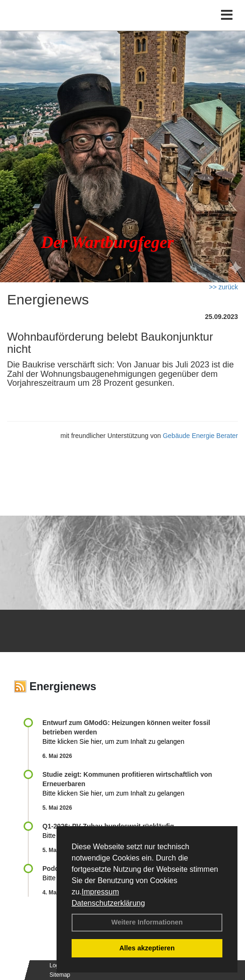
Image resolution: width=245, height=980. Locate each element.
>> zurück (224, 287)
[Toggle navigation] (227, 15)
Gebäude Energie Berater (200, 436)
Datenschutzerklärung (108, 903)
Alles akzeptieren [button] (147, 948)
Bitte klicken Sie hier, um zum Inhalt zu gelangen (113, 741)
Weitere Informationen (147, 922)
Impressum (100, 892)
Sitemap (60, 975)
